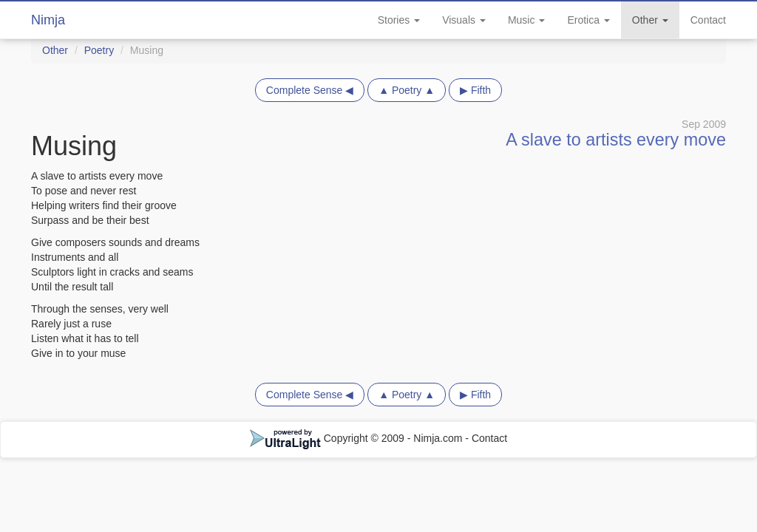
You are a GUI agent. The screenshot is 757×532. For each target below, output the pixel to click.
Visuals (464, 20)
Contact (708, 20)
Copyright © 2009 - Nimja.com (358, 438)
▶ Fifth (475, 90)
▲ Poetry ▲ (407, 90)
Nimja (48, 20)
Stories (399, 20)
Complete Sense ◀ (310, 90)
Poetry (99, 50)
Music (526, 20)
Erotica (588, 20)
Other (650, 20)
